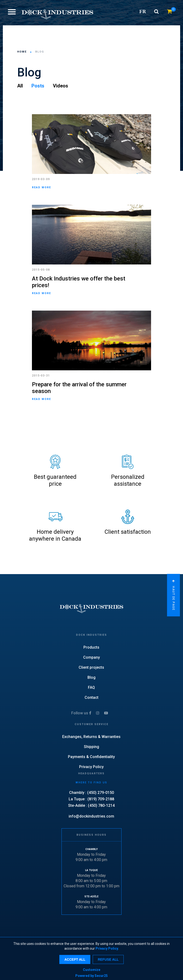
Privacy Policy (107, 948)
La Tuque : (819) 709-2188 (91, 799)
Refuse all (108, 959)
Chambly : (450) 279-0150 (91, 793)
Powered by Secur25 (91, 976)
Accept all (75, 959)
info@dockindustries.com (91, 816)
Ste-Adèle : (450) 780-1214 (91, 805)
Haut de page (173, 595)
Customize (92, 970)
